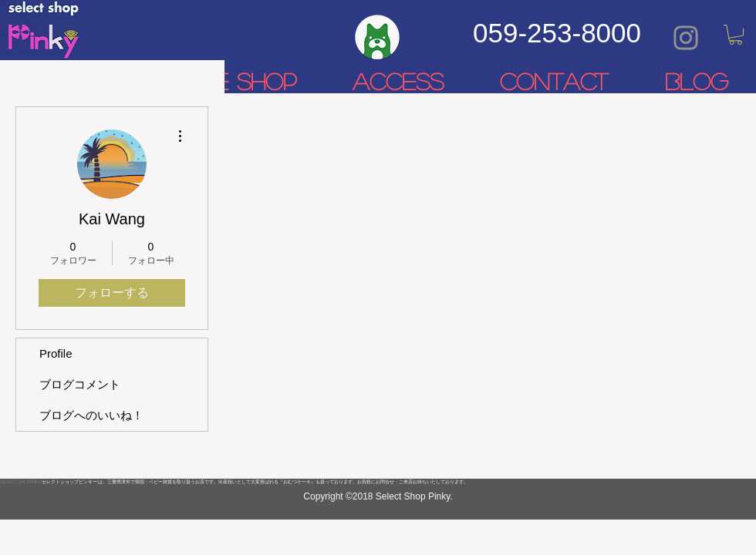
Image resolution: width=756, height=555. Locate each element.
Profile (56, 353)
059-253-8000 (557, 33)
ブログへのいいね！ (91, 415)
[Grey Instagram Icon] (686, 38)
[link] (736, 35)
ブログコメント (80, 384)
